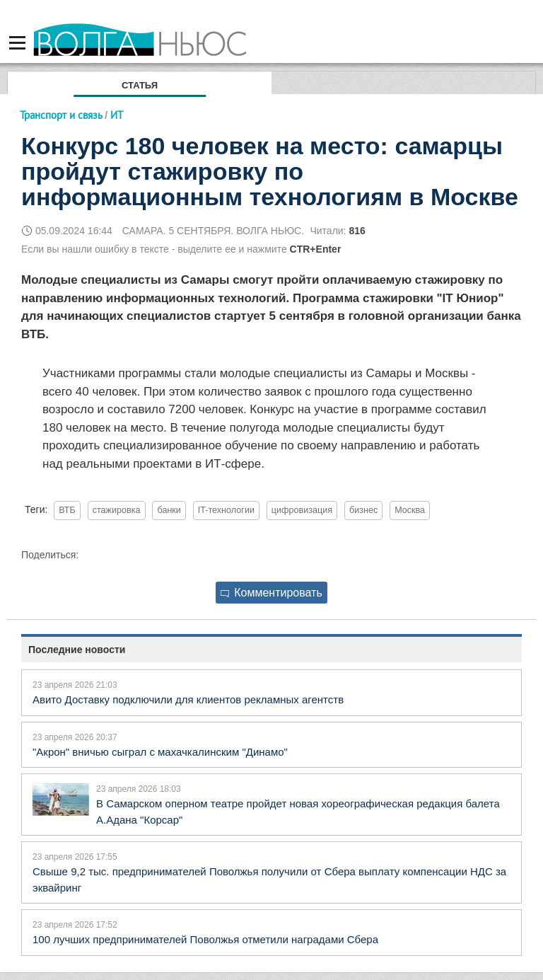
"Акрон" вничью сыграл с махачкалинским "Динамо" (160, 752)
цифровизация (302, 510)
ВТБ (67, 510)
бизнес (363, 510)
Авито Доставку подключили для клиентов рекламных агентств (188, 699)
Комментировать (271, 593)
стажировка (117, 510)
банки (169, 510)
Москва (410, 510)
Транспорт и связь (61, 115)
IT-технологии (226, 510)
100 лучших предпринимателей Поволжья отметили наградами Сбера (205, 939)
